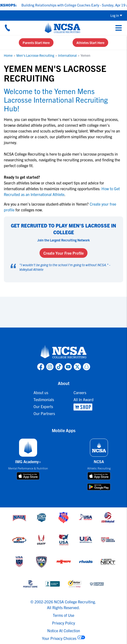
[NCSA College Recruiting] (63, 28)
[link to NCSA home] (64, 352)
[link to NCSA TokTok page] (59, 367)
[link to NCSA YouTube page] (68, 367)
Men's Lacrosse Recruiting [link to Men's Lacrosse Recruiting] (35, 55)
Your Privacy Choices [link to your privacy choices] (59, 638)
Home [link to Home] (8, 55)
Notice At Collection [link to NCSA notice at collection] (64, 631)
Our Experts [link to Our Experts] (43, 406)
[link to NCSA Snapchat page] (87, 367)
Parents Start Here (36, 43)
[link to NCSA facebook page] (41, 367)
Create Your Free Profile (63, 253)
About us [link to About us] (41, 392)
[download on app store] (28, 476)
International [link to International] (67, 55)
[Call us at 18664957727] (7, 28)
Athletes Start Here (90, 43)
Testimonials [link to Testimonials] (44, 399)
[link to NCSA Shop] (84, 407)
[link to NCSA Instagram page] (50, 367)
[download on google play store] (99, 487)
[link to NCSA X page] (77, 367)
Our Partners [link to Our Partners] (44, 413)
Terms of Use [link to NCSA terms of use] (63, 615)
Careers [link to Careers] (80, 392)
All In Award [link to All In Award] (84, 399)
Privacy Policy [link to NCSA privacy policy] (63, 623)
